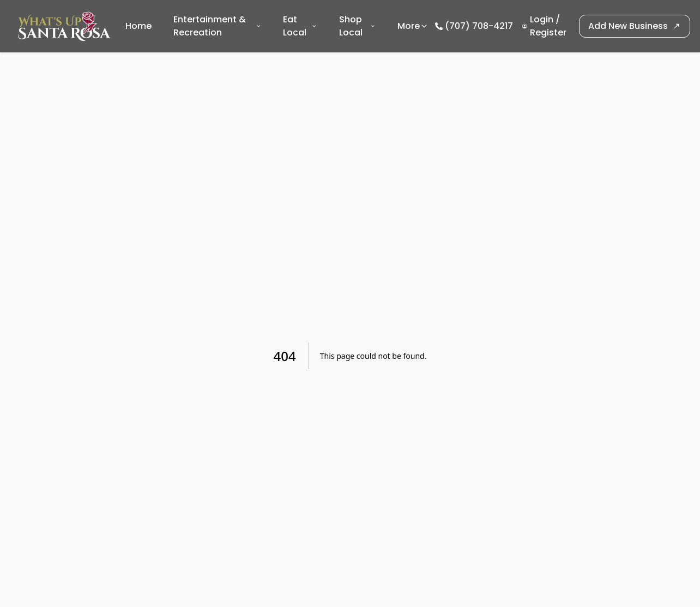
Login (542, 19)
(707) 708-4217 (479, 26)
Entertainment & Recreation (217, 26)
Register (548, 32)
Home (138, 26)
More (413, 26)
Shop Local (357, 26)
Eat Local (300, 26)
